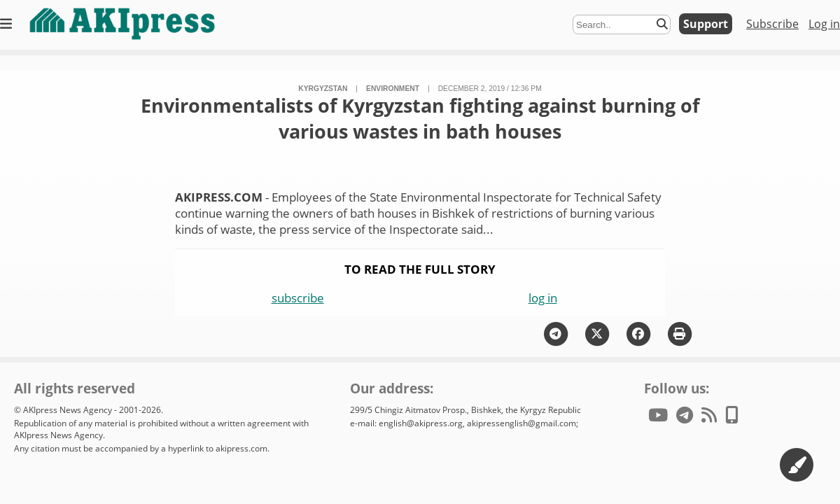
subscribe (298, 298)
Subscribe (772, 24)
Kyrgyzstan (323, 89)
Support (706, 24)
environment (393, 89)
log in (543, 298)
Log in (824, 24)
